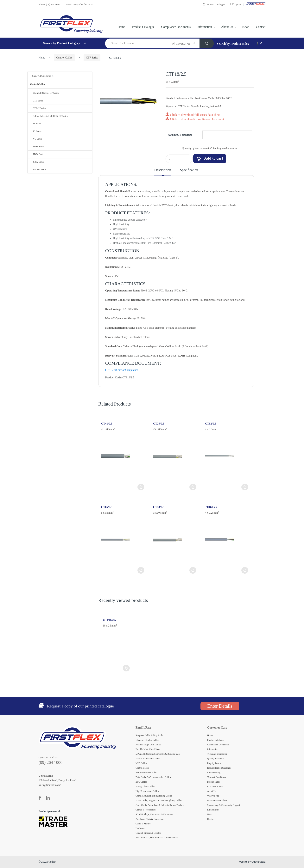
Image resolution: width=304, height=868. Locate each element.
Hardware (140, 828)
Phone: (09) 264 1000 (49, 4)
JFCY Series (37, 162)
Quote (236, 4)
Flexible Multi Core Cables (148, 749)
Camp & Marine (143, 824)
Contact (261, 27)
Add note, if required (180, 135)
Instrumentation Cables (146, 773)
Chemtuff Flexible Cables (147, 740)
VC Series (36, 139)
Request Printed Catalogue (219, 768)
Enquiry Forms (214, 763)
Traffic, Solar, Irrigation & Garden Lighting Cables (159, 800)
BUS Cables (141, 782)
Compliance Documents (176, 27)
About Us (227, 27)
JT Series (36, 124)
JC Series (36, 131)
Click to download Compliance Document (195, 119)
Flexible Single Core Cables (148, 745)
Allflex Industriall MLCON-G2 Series (49, 116)
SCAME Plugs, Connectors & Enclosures (154, 814)
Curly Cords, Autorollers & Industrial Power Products (160, 805)
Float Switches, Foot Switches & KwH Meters (157, 838)
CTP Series (92, 58)
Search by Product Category (62, 43)
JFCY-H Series (38, 169)
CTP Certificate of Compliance (122, 370)
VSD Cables (141, 763)
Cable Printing (214, 773)
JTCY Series (37, 154)
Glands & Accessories (146, 810)
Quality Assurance (216, 759)
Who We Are (213, 796)
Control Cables (64, 58)
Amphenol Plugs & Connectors (150, 819)
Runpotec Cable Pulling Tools (149, 735)
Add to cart (214, 158)
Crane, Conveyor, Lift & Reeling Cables (154, 796)
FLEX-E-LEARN (215, 786)
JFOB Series (37, 147)
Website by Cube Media (252, 862)
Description (163, 170)
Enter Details (220, 706)
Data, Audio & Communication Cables (153, 777)
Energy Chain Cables (145, 786)
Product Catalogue (214, 5)
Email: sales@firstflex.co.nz (79, 4)
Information (205, 27)
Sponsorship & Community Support (224, 805)
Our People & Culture (217, 800)
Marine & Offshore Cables (148, 759)
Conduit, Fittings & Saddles (148, 833)
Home (121, 27)
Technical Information (217, 754)
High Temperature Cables (147, 791)
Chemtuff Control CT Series (44, 93)
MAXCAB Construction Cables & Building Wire (158, 754)
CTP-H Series (38, 108)
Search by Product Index (233, 44)
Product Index (214, 782)
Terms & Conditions (216, 777)
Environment (213, 810)
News (246, 27)
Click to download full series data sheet (193, 115)
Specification (189, 170)
